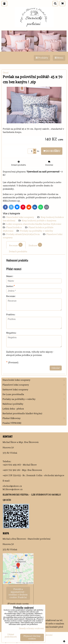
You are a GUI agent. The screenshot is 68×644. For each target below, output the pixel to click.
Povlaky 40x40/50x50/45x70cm (23, 234)
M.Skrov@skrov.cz (13, 489)
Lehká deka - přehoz (13, 409)
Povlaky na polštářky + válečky (37, 231)
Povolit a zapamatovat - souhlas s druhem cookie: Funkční (18, 593)
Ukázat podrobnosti (11, 636)
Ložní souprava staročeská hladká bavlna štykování (34, 224)
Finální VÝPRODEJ (12, 423)
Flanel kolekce (14, 227)
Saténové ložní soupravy (15, 390)
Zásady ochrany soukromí (31, 628)
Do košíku (52, 151)
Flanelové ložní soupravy (35, 385)
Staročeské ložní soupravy (20, 217)
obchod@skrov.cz (12, 486)
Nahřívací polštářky (13, 404)
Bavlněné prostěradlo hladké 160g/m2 (23, 414)
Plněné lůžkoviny (35, 418)
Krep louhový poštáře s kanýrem (39, 221)
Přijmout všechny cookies (32, 637)
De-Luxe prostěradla (35, 394)
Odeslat (56, 368)
